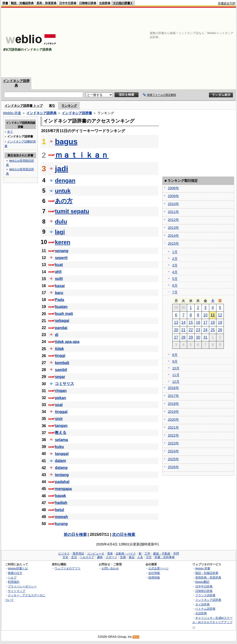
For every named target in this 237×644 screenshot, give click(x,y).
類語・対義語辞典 (22, 3)
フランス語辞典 (205, 595)
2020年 (173, 419)
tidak (59, 349)
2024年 (173, 451)
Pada (59, 300)
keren (63, 242)
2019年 (173, 412)
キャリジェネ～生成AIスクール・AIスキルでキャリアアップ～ (212, 622)
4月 (175, 272)
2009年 (173, 196)
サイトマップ (17, 591)
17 (205, 322)
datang (61, 468)
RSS (136, 637)
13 (176, 322)
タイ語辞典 (202, 604)
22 (191, 330)
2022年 (173, 435)
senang (62, 251)
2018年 (173, 404)
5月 (175, 279)
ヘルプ (12, 577)
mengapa (63, 489)
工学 (147, 554)
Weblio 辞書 (12, 113)
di (57, 335)
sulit (59, 279)
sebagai (62, 321)
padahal (62, 482)
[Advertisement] (174, 42)
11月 (176, 375)
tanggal (62, 454)
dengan (65, 180)
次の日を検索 (124, 535)
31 (205, 337)
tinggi (60, 356)
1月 (175, 252)
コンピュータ (96, 554)
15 (191, 322)
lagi (60, 232)
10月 (176, 368)
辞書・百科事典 (165, 557)
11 (213, 315)
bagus (66, 142)
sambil (61, 370)
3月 (175, 265)
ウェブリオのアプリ (68, 568)
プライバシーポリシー (22, 586)
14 (183, 322)
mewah (61, 517)
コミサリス (64, 384)
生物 (123, 557)
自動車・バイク (126, 554)
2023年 (173, 443)
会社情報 (154, 573)
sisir (59, 419)
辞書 (5, 3)
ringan (61, 391)
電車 (110, 554)
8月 (175, 355)
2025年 (173, 459)
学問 (176, 554)
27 (176, 337)
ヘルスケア (87, 557)
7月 (175, 292)
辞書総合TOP (227, 3)
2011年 (173, 212)
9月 (175, 361)
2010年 (173, 204)
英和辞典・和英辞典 (208, 577)
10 (205, 315)
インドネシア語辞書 (77, 113)
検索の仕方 (15, 573)
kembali (62, 363)
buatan (61, 307)
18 (213, 322)
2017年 (173, 396)
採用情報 (154, 577)
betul (59, 510)
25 (213, 330)
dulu (61, 222)
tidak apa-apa (67, 342)
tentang (62, 475)
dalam (60, 461)
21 (183, 330)
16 (198, 322)
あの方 (64, 201)
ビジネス (64, 554)
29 (191, 337)
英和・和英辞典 (46, 3)
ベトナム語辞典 (205, 609)
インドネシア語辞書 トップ (24, 106)
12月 (176, 382)
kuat (59, 265)
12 (220, 315)
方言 (149, 557)
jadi (61, 169)
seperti (61, 258)
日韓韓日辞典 (88, 3)
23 (198, 330)
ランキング (69, 106)
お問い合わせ (110, 568)
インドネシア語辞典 (41, 113)
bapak (60, 496)
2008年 (173, 188)
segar (60, 377)
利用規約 (14, 582)
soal (59, 405)
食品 (132, 557)
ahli (58, 272)
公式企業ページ (158, 568)
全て (10, 132)
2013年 (173, 228)
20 (176, 330)
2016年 (173, 388)
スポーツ (111, 557)
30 (198, 337)
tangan (61, 426)
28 (183, 337)
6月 (175, 285)
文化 (65, 557)
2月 (175, 259)
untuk (63, 191)
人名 (140, 557)
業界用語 (78, 554)
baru (59, 293)
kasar (60, 286)
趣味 (100, 557)
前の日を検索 (75, 535)
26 (220, 330)
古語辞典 (105, 3)
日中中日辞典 (68, 3)
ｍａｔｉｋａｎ (82, 155)
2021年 (173, 427)
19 (220, 322)
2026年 (173, 467)
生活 (74, 557)
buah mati (64, 314)
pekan (60, 398)
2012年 (173, 220)
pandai (61, 328)
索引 (52, 106)
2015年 (173, 243)
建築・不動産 (162, 554)
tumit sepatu (72, 211)
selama (61, 440)
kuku (59, 447)
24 (205, 330)
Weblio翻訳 (202, 582)
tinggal (61, 412)
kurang (61, 524)
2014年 (173, 236)
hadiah (61, 503)
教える (61, 433)
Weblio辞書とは (18, 568)
